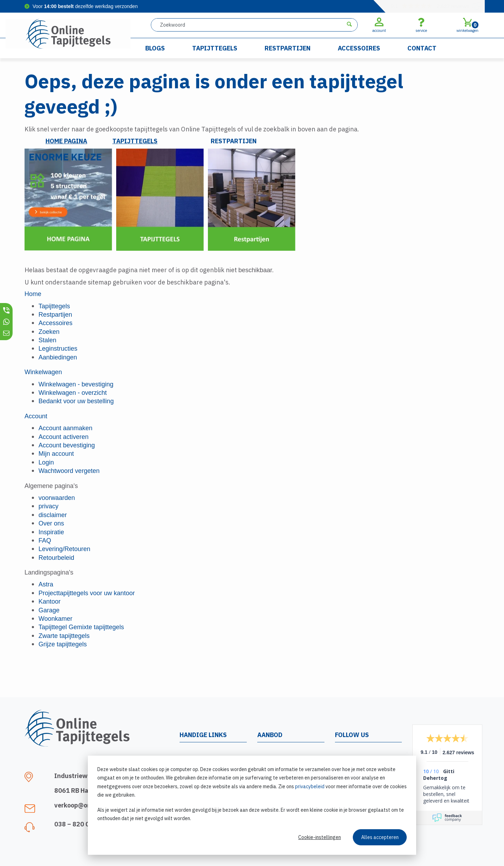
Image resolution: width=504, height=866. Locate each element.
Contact (422, 48)
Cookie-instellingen (320, 837)
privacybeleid (310, 786)
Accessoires (359, 48)
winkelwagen (467, 25)
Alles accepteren (380, 837)
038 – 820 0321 (78, 824)
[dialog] (252, 805)
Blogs (155, 48)
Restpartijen (288, 48)
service (421, 25)
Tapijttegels (215, 48)
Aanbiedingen (58, 357)
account (379, 25)
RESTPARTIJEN (234, 141)
